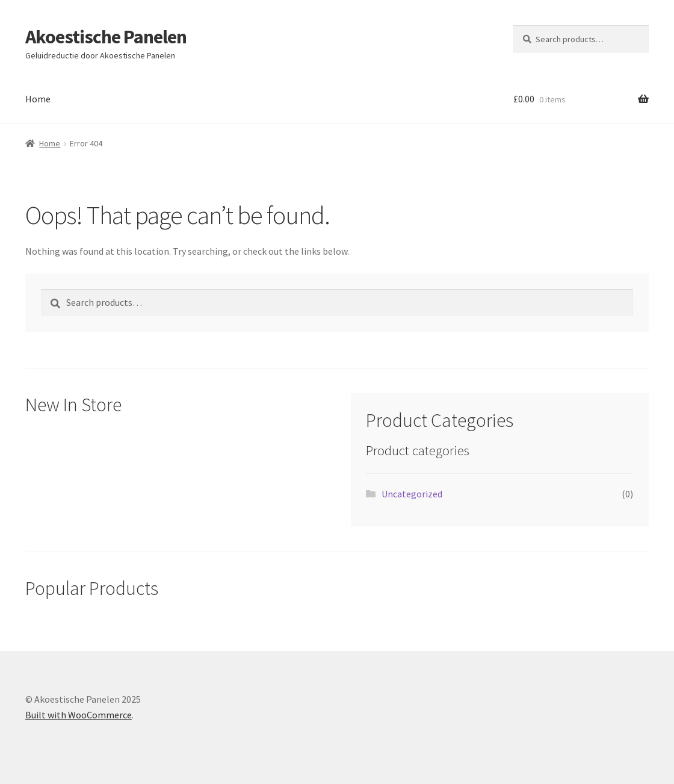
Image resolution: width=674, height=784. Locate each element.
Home (38, 99)
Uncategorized (412, 494)
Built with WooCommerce (79, 715)
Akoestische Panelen (106, 37)
